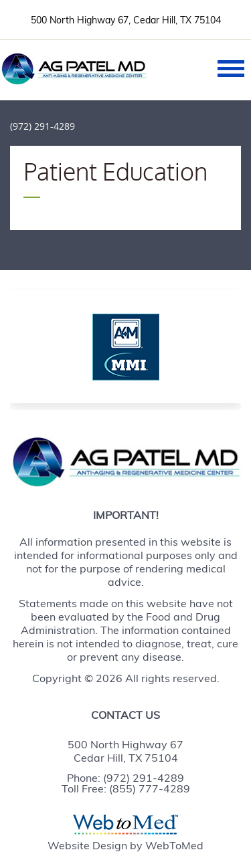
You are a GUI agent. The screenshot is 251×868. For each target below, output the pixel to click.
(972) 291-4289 (43, 126)
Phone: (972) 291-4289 (125, 778)
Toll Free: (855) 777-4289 (126, 788)
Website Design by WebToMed (125, 845)
